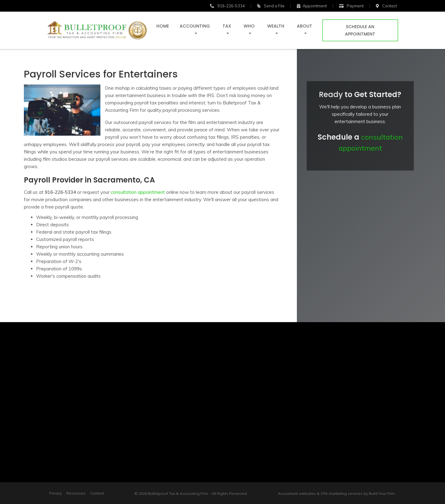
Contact (97, 493)
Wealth (276, 26)
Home (163, 26)
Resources (76, 493)
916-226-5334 (227, 6)
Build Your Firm (382, 493)
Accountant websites (297, 493)
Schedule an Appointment (360, 30)
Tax (227, 26)
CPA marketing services (342, 493)
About (305, 26)
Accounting (195, 26)
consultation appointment (137, 192)
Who (249, 26)
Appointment (312, 6)
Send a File (271, 6)
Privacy (56, 493)
